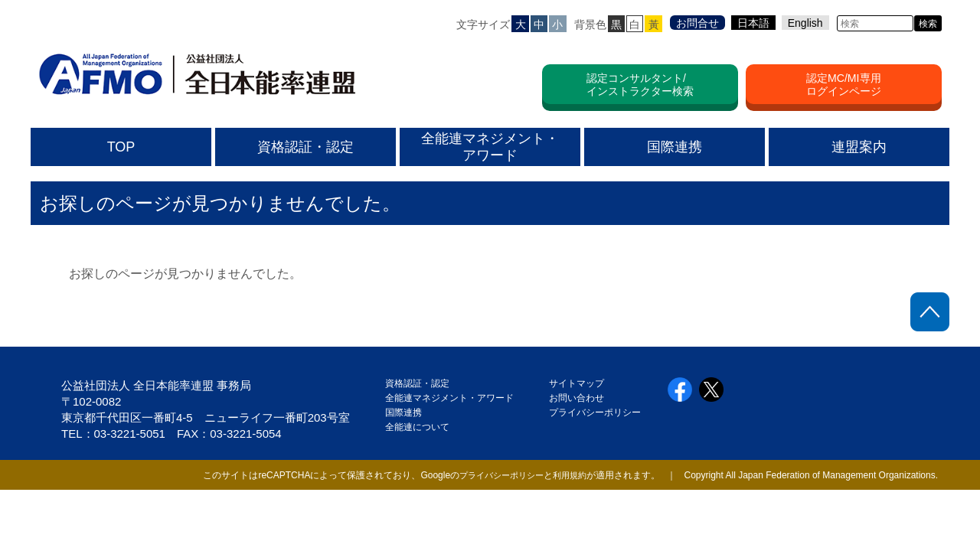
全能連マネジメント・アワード (449, 398)
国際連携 (408, 412)
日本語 (753, 23)
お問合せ (697, 23)
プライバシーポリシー (595, 412)
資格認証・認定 (417, 383)
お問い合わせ (577, 398)
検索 (928, 24)
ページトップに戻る (930, 312)
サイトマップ (577, 383)
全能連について (417, 427)
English (805, 23)
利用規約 (568, 475)
